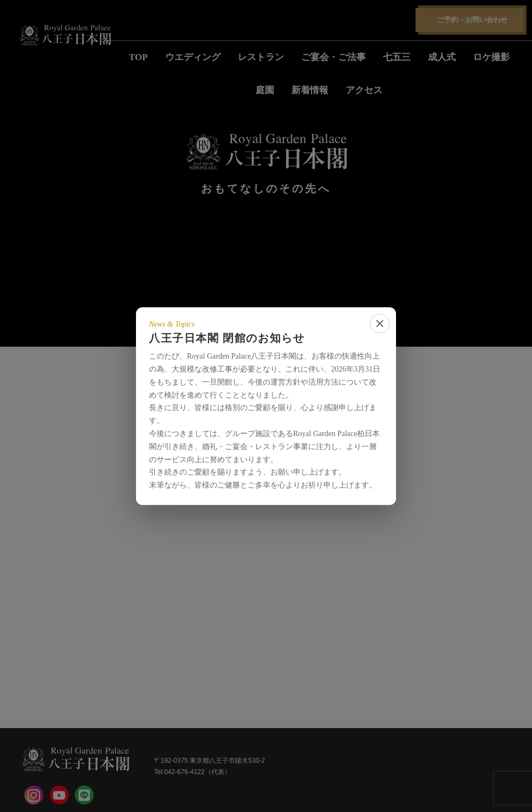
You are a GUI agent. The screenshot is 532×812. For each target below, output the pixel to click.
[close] (380, 323)
